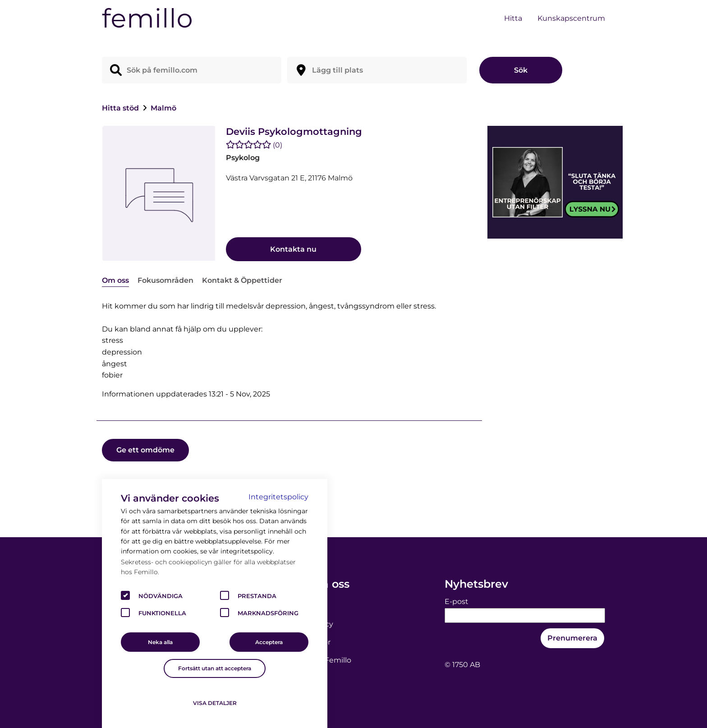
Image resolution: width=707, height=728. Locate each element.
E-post (457, 601)
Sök (521, 70)
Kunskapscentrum (571, 18)
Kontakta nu (293, 249)
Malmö (163, 108)
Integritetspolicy (278, 497)
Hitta (513, 18)
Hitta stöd (121, 108)
